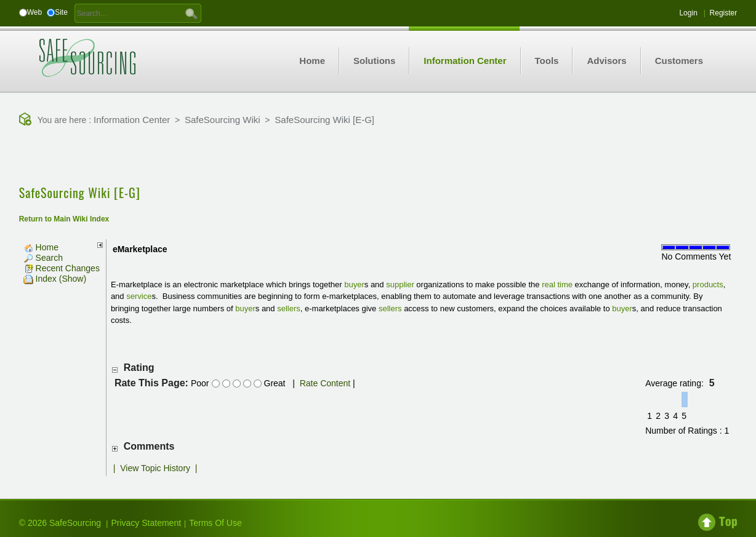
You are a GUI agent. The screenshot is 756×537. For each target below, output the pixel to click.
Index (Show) (55, 279)
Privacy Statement (146, 523)
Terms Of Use (215, 523)
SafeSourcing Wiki (223, 120)
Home (41, 247)
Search (43, 258)
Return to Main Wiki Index (64, 219)
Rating (139, 368)
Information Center (132, 120)
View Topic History (155, 468)
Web (34, 12)
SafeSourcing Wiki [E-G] (324, 120)
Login (688, 13)
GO (191, 13)
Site (61, 12)
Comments (149, 446)
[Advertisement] (378, 157)
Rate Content (325, 383)
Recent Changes (62, 268)
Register (724, 13)
